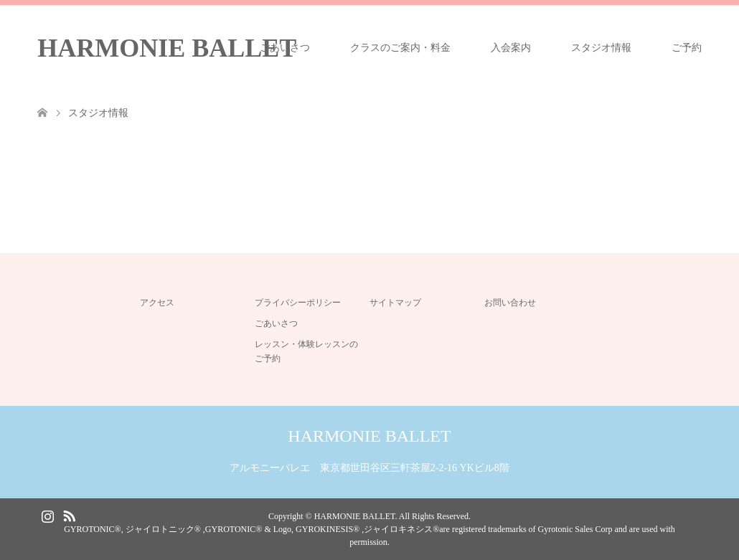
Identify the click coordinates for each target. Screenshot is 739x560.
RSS (69, 515)
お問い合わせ (510, 303)
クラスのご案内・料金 (400, 48)
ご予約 (687, 48)
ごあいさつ (285, 48)
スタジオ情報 (601, 48)
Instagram (47, 515)
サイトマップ (395, 303)
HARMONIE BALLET (167, 48)
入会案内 (511, 48)
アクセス (157, 303)
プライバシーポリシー (298, 303)
